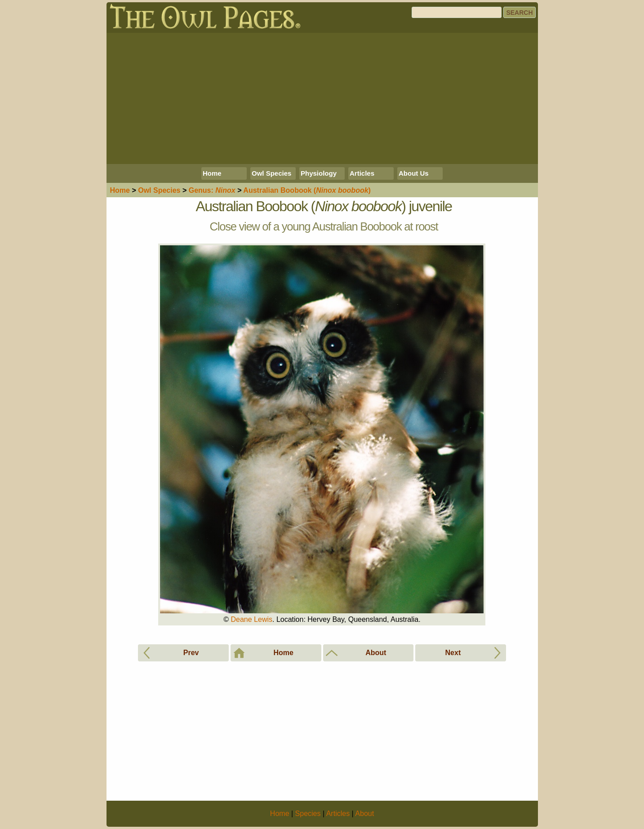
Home (212, 173)
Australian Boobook (307, 190)
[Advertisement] (322, 98)
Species (159, 190)
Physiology (319, 173)
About (364, 813)
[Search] (457, 12)
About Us (414, 173)
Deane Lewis (252, 619)
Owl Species (271, 173)
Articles (362, 173)
